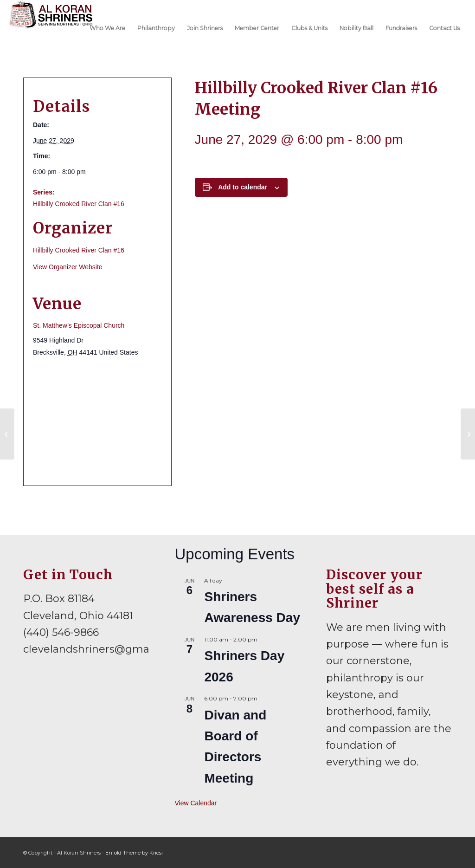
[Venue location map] (97, 421)
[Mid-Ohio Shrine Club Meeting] (468, 434)
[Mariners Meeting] (7, 434)
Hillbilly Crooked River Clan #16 (79, 204)
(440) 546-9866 (61, 632)
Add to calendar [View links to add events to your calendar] (243, 187)
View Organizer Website (68, 267)
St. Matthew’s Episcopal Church (79, 325)
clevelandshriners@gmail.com (102, 649)
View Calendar (196, 803)
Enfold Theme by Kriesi (134, 853)
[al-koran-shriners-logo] (51, 27)
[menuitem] (107, 27)
